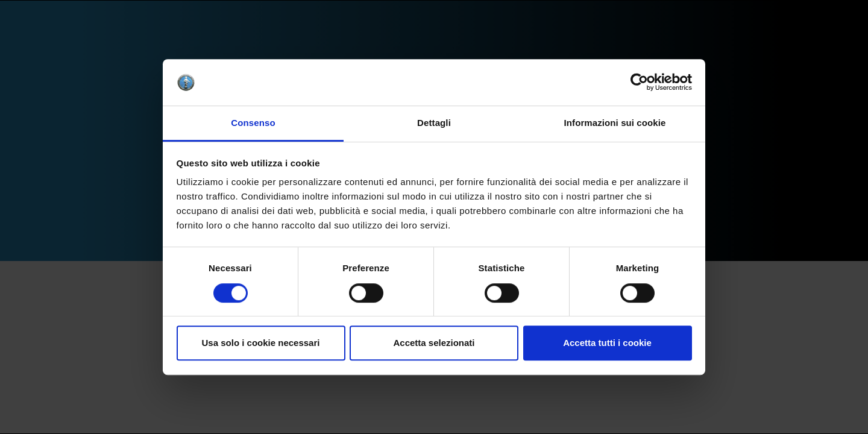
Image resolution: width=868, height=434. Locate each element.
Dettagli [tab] (434, 123)
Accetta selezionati (434, 343)
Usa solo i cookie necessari (261, 343)
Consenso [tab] (253, 123)
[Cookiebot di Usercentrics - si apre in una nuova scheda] (639, 83)
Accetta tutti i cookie (607, 343)
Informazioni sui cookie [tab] (615, 123)
